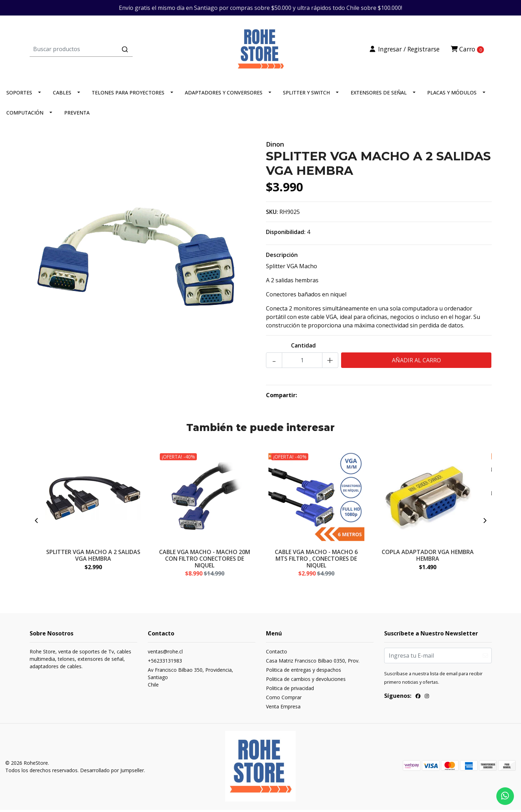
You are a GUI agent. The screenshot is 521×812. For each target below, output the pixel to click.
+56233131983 (165, 664)
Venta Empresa (283, 710)
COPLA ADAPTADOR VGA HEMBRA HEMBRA (428, 558)
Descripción (282, 258)
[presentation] (37, 524)
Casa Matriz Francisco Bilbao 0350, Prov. (313, 664)
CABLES (62, 95)
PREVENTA (77, 115)
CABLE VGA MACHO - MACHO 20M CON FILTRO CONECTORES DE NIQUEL (205, 561)
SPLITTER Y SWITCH (306, 95)
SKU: (272, 215)
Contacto (277, 655)
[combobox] (107, 50)
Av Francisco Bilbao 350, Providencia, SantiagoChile (190, 680)
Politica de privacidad (290, 691)
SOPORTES (19, 95)
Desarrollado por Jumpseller (112, 773)
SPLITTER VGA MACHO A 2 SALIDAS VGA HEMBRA (93, 558)
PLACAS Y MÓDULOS (452, 95)
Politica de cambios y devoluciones (306, 682)
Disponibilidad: (286, 235)
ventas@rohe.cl (165, 655)
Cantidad (303, 348)
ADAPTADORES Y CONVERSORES (224, 95)
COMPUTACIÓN (25, 115)
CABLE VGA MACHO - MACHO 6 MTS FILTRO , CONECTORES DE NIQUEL (316, 561)
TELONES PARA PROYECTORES (128, 95)
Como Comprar (284, 700)
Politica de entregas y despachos (304, 673)
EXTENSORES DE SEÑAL (379, 95)
